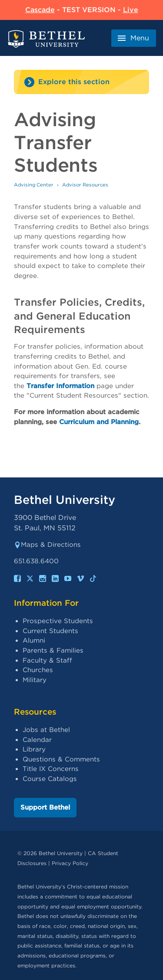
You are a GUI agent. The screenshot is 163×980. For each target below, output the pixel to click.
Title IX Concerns (51, 769)
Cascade (40, 10)
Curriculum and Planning (99, 422)
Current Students (50, 631)
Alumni (34, 640)
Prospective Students (58, 621)
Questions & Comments (61, 759)
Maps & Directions (47, 545)
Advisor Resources (85, 185)
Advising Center (34, 185)
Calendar (37, 740)
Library (34, 749)
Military (35, 680)
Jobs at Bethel (46, 730)
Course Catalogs (50, 779)
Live (131, 10)
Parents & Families (53, 650)
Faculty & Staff (47, 660)
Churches (38, 670)
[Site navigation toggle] (81, 82)
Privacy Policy (70, 863)
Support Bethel (45, 807)
